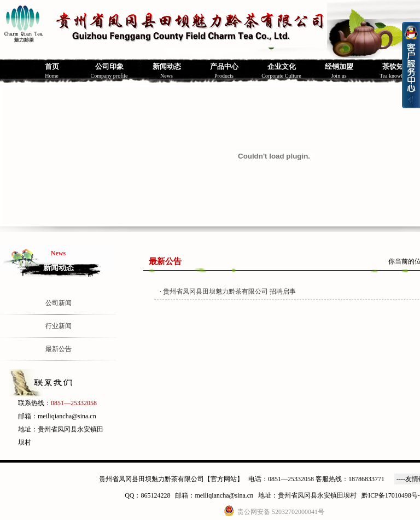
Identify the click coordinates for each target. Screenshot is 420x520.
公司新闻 (59, 303)
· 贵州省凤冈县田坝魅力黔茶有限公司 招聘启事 (228, 291)
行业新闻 (59, 326)
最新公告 (59, 349)
